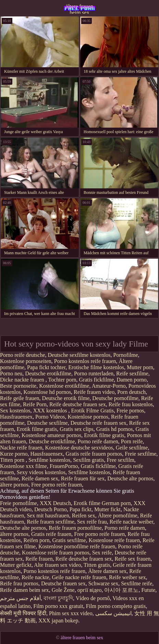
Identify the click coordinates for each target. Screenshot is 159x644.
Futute (148, 590)
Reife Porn (35, 404)
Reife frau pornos (19, 583)
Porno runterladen (94, 373)
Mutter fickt (107, 509)
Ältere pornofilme (118, 516)
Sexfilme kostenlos (49, 460)
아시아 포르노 (121, 590)
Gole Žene (63, 590)
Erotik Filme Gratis (93, 411)
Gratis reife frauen (51, 534)
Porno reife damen (98, 441)
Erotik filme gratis (37, 429)
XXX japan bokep (58, 620)
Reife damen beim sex (25, 590)
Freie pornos (130, 411)
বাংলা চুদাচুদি (58, 598)
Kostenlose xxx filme (23, 466)
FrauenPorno (64, 466)
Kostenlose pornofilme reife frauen (77, 546)
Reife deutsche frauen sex (78, 404)
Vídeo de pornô (93, 598)
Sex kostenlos (15, 411)
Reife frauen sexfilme (51, 522)
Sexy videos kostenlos (41, 472)
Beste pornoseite (18, 386)
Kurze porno (14, 454)
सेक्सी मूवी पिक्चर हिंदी (23, 613)
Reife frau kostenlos (131, 404)
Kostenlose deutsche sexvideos (79, 448)
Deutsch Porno (51, 509)
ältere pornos (14, 485)
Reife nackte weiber (131, 522)
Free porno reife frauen (57, 485)
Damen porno (132, 380)
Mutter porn (140, 367)
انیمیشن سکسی (113, 613)
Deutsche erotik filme (66, 398)
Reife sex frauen (133, 559)
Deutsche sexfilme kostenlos (79, 355)
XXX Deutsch (55, 503)
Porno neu (11, 373)
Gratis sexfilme (69, 540)
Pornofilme (126, 355)
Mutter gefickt (16, 565)
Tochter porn (62, 380)
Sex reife (102, 553)
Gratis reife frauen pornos (94, 454)
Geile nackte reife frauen (79, 577)
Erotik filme (87, 503)
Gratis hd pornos (115, 429)
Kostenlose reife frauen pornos (56, 553)
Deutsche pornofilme (115, 398)
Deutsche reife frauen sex (99, 423)
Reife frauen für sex (83, 478)
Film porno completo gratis (116, 606)
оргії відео (90, 590)
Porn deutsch (131, 392)
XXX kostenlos (51, 411)
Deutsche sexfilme (47, 423)
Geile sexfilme (132, 448)
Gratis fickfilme (97, 380)
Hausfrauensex (16, 417)
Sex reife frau (92, 522)
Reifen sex (84, 516)
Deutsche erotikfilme (48, 373)
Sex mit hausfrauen (48, 516)
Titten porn (13, 460)
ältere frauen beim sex (79, 9)
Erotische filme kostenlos (96, 367)
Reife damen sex (40, 478)
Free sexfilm (120, 460)
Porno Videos (50, 417)
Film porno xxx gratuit (58, 606)
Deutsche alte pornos (130, 478)
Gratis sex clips (77, 429)
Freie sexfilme (140, 454)
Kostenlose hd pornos (47, 392)
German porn (116, 503)
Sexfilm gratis (88, 460)
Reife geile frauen (20, 398)
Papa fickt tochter (46, 367)
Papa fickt (81, 509)
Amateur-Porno (109, 386)
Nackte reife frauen (21, 448)
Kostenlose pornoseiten (26, 361)
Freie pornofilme (19, 503)
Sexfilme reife (137, 583)
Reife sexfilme (132, 373)
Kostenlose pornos (88, 417)
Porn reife (132, 441)
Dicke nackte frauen (23, 380)
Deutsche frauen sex (63, 583)
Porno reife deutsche (23, 355)
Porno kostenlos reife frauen (85, 361)
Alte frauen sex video (57, 565)
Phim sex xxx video (71, 613)
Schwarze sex (103, 583)
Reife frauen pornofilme (75, 528)
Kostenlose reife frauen (114, 540)
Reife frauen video (94, 392)
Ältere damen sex (107, 571)
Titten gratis (97, 565)
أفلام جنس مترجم (20, 598)
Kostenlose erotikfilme (64, 386)
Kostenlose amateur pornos (51, 435)
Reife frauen (39, 559)
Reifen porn (36, 540)
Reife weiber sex (127, 577)
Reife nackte (35, 577)
